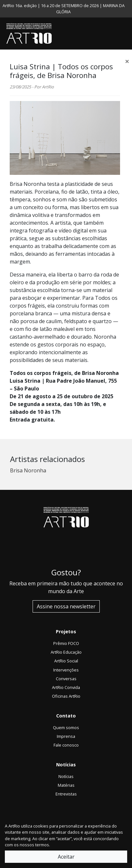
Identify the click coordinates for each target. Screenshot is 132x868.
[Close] (127, 61)
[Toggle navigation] (126, 34)
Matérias (66, 785)
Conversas (66, 679)
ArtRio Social (66, 661)
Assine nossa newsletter (66, 606)
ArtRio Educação (66, 652)
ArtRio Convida (66, 687)
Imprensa (66, 736)
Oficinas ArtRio (66, 696)
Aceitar (66, 857)
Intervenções (66, 670)
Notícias (66, 776)
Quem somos (66, 727)
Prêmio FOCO (66, 643)
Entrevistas (66, 794)
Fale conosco (66, 745)
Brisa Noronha (28, 470)
